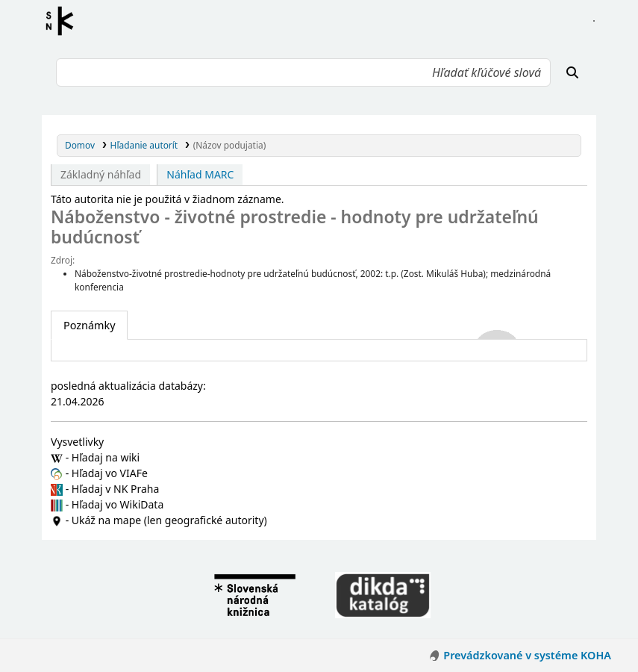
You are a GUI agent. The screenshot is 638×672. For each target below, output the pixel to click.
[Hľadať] (572, 72)
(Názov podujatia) (229, 145)
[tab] (89, 326)
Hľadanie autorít (144, 145)
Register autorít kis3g (64, 21)
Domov (80, 145)
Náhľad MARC (200, 174)
